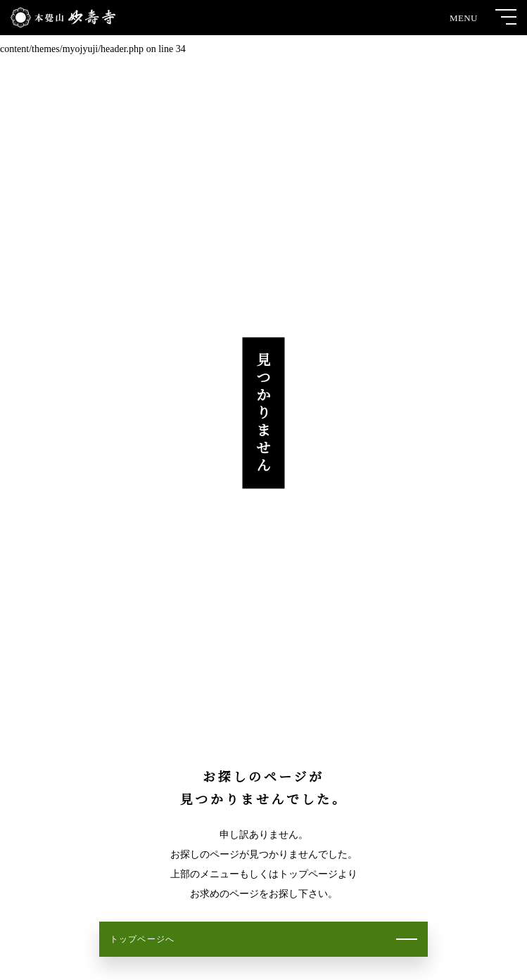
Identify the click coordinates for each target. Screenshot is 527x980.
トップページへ (142, 939)
